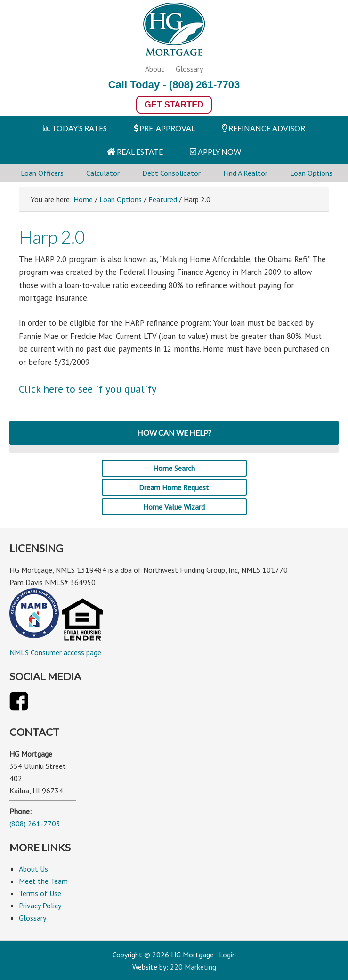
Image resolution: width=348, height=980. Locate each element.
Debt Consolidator (171, 173)
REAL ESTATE (135, 152)
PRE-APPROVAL (164, 128)
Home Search (174, 468)
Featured (163, 199)
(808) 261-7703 (204, 85)
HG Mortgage (174, 31)
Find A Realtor (245, 173)
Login (227, 955)
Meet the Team (43, 881)
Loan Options (311, 173)
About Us (33, 869)
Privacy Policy (40, 906)
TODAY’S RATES (75, 128)
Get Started (174, 105)
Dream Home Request (174, 487)
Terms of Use (40, 893)
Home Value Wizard (174, 507)
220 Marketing (193, 967)
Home (83, 199)
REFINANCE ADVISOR (263, 128)
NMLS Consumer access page (55, 652)
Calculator (103, 173)
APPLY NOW (215, 152)
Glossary (189, 69)
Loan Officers (42, 173)
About (155, 69)
